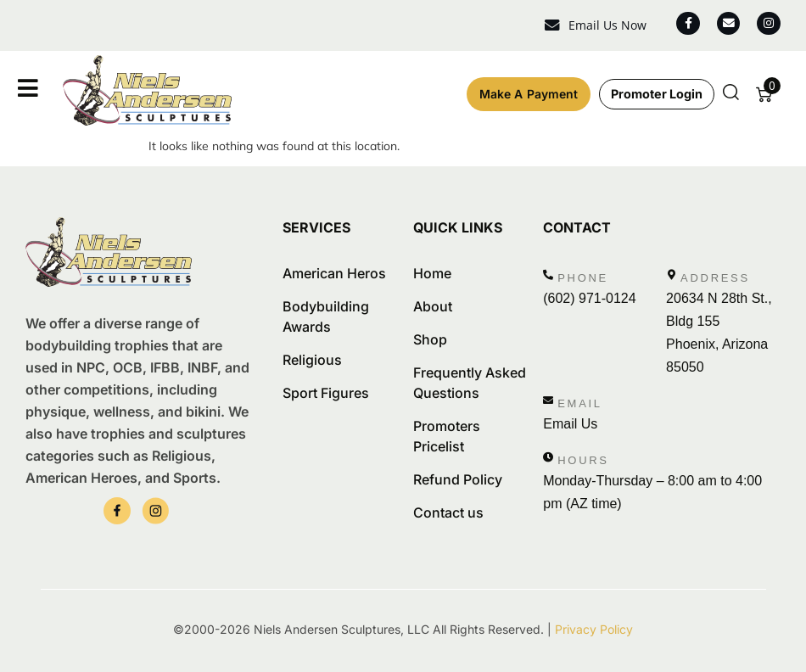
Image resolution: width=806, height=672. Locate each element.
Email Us (570, 424)
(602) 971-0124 (589, 298)
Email (580, 403)
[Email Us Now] (547, 26)
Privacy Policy (594, 629)
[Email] (548, 400)
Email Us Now (602, 25)
